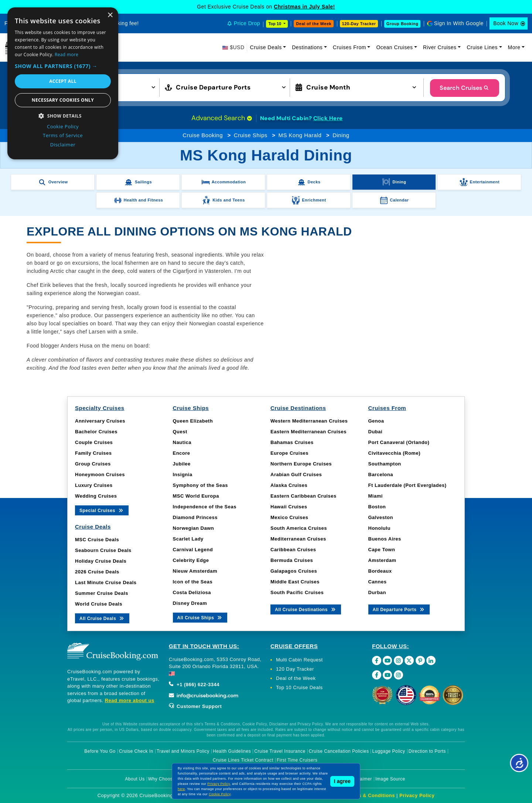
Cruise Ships (251, 135)
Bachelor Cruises (96, 432)
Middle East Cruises (295, 582)
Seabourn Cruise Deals (103, 550)
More (514, 47)
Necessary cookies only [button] (63, 100)
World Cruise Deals (99, 604)
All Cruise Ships (200, 617)
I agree (342, 781)
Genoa (376, 421)
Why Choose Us (165, 779)
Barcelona (381, 475)
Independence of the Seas (205, 507)
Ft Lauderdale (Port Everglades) (407, 485)
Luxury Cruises (94, 485)
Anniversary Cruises (100, 421)
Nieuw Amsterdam (195, 571)
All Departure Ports (399, 609)
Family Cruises (93, 453)
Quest (180, 432)
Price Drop (247, 23)
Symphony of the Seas (200, 485)
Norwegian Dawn (194, 528)
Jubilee (182, 464)
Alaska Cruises (289, 485)
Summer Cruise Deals (102, 593)
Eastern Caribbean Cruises (303, 496)
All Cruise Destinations (306, 609)
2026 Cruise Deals (97, 572)
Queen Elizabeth (193, 421)
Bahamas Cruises (292, 442)
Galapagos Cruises (294, 571)
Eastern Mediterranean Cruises (308, 432)
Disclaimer (361, 779)
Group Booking (403, 24)
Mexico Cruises (289, 517)
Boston (377, 507)
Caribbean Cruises (293, 550)
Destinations (307, 47)
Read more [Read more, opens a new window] (66, 55)
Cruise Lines (482, 47)
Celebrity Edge (191, 560)
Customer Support (195, 706)
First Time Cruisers (297, 760)
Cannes (378, 582)
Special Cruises (102, 510)
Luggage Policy (389, 751)
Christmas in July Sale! (304, 7)
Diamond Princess (195, 517)
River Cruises (440, 47)
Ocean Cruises (394, 47)
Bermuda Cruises (292, 560)
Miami (376, 496)
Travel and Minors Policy (183, 751)
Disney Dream (190, 603)
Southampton (385, 464)
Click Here (328, 118)
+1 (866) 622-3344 (194, 685)
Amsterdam (382, 560)
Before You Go (100, 751)
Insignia (183, 475)
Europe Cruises (289, 453)
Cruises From (349, 47)
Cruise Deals (266, 47)
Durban (377, 592)
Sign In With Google (459, 23)
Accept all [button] (63, 81)
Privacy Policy (417, 795)
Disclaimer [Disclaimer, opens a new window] (63, 145)
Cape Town (382, 550)
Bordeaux (380, 571)
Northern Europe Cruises (301, 464)
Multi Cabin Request (299, 660)
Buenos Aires (385, 539)
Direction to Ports (427, 751)
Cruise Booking (203, 135)
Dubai (376, 432)
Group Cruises (93, 464)
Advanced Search (222, 118)
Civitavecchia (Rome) (395, 453)
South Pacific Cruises (297, 592)
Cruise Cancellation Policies (339, 751)
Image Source (390, 779)
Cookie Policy (220, 794)
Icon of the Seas (193, 582)
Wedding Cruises (96, 496)
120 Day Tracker (295, 669)
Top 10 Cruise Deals (299, 687)
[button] (63, 66)
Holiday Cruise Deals (101, 561)
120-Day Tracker (359, 24)
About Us (135, 779)
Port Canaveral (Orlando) (399, 442)
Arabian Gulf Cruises (296, 475)
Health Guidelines (232, 751)
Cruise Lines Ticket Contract (243, 760)
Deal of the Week (314, 24)
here (181, 789)
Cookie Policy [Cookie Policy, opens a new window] (63, 126)
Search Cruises (465, 88)
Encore (182, 453)
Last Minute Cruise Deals (106, 582)
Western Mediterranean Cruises (309, 421)
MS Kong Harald (300, 135)
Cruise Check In (136, 751)
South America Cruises (299, 528)
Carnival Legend (193, 550)
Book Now (506, 23)
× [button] (110, 15)
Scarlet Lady (188, 539)
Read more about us (130, 700)
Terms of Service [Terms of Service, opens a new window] (63, 135)
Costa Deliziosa (192, 592)
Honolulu (379, 528)
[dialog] (63, 83)
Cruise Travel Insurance (280, 751)
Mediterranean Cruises (298, 539)
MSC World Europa (196, 496)
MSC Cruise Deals (97, 540)
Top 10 (275, 24)
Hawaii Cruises (289, 507)
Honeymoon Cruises (100, 475)
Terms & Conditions (371, 795)
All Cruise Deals (102, 618)
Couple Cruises (94, 442)
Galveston (381, 517)
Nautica (182, 442)
